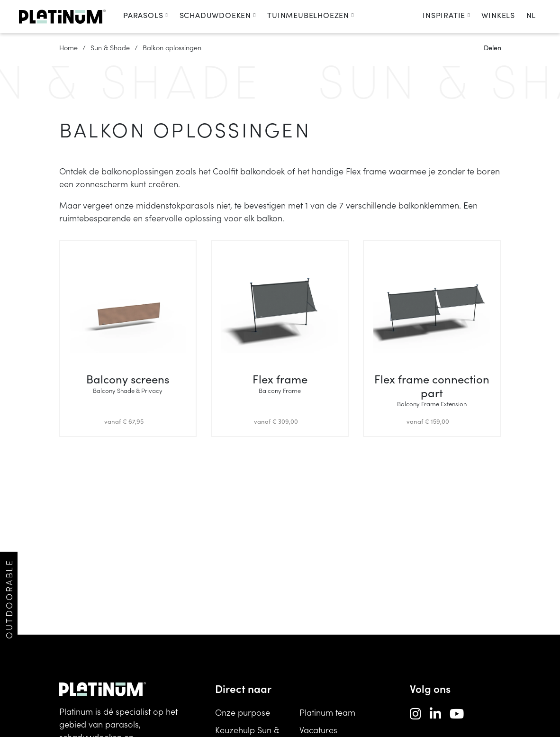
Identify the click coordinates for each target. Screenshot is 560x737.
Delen (492, 47)
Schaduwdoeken (218, 15)
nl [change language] (531, 15)
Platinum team (327, 712)
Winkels (498, 15)
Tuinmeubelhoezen (311, 15)
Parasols (146, 15)
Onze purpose (243, 712)
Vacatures (318, 730)
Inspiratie (446, 15)
